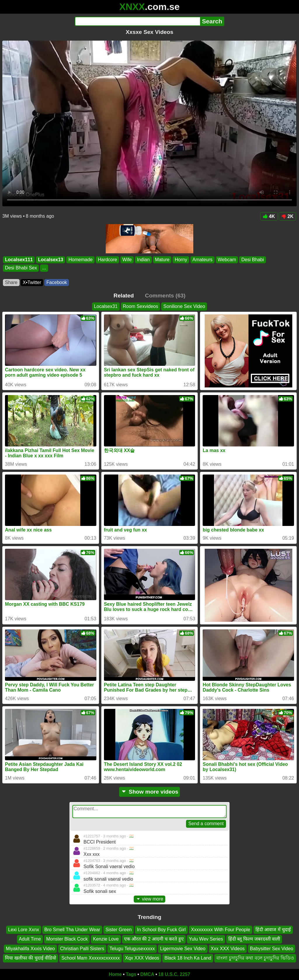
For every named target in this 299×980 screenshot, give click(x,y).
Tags (131, 974)
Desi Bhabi (252, 260)
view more (149, 899)
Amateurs (202, 260)
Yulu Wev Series (206, 939)
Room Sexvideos (141, 306)
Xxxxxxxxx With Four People (221, 930)
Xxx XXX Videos (228, 948)
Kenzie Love (106, 939)
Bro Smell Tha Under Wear (72, 930)
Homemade (80, 260)
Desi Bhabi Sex (21, 268)
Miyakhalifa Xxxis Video (30, 948)
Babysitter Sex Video (272, 948)
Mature (162, 260)
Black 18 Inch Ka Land (188, 958)
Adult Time (30, 939)
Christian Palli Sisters (82, 948)
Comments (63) (165, 296)
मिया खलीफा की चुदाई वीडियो (31, 958)
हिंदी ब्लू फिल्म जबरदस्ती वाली (254, 939)
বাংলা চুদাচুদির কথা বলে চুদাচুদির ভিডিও (255, 958)
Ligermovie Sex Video (183, 948)
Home (115, 974)
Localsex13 (51, 260)
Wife (127, 260)
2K (287, 216)
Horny (181, 260)
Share (11, 282)
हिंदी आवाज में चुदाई (273, 930)
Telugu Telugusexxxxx (132, 948)
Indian (143, 260)
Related (124, 296)
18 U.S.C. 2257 (174, 974)
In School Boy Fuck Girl (161, 930)
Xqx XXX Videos (142, 958)
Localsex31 (106, 306)
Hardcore (107, 260)
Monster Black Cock (67, 939)
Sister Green (119, 930)
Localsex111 (19, 260)
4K (269, 216)
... (44, 268)
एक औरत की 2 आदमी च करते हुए (154, 939)
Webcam (227, 260)
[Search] (137, 21)
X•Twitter (32, 282)
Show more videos (150, 792)
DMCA (147, 974)
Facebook (57, 282)
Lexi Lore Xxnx (24, 930)
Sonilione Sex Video (184, 306)
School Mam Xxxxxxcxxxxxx (91, 958)
